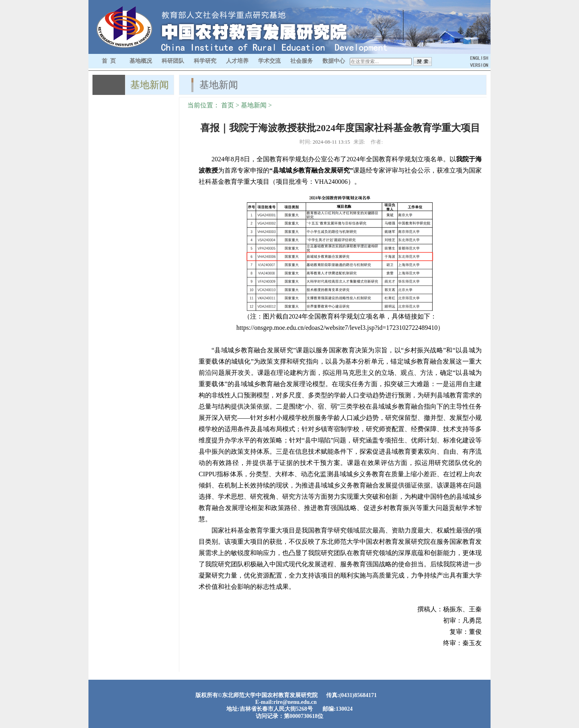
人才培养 (237, 61)
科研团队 (173, 61)
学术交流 (269, 61)
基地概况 (141, 61)
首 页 (109, 61)
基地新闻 (254, 105)
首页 (228, 105)
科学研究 (205, 61)
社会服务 (302, 61)
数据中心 (334, 61)
